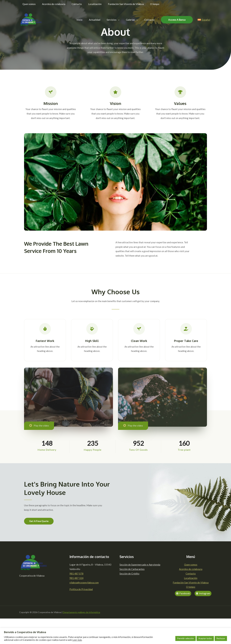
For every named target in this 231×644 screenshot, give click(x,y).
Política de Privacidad (81, 589)
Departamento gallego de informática (81, 612)
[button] (39, 521)
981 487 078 (76, 574)
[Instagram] (203, 593)
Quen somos (191, 565)
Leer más (77, 640)
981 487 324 (76, 578)
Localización (191, 578)
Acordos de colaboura (191, 569)
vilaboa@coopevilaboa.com (84, 582)
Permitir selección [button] (186, 638)
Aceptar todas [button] (205, 638)
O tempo (191, 587)
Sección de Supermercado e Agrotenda (140, 565)
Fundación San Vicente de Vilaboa (191, 582)
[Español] (204, 20)
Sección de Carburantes (132, 569)
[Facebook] (183, 593)
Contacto (191, 574)
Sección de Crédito (129, 574)
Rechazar (221, 638)
